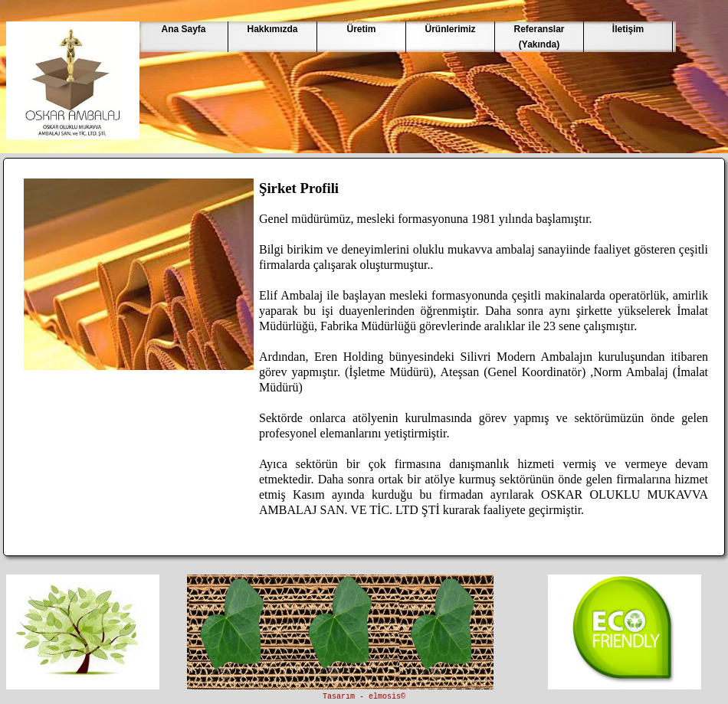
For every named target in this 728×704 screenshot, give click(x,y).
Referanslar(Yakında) (539, 37)
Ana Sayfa (183, 29)
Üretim (361, 29)
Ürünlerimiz (450, 29)
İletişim (628, 29)
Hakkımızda (272, 29)
